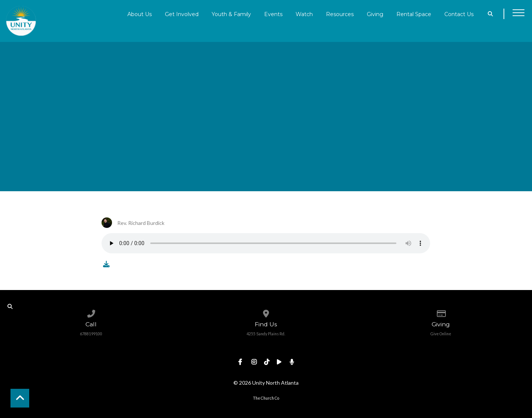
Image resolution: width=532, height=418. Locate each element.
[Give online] (441, 312)
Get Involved (182, 14)
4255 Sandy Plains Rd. (266, 334)
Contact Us (459, 14)
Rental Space (414, 14)
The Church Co (266, 398)
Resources (340, 14)
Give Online (441, 334)
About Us (140, 14)
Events (273, 14)
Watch (304, 14)
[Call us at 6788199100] (91, 312)
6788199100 (91, 334)
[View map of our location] (266, 312)
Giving (375, 14)
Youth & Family (231, 14)
